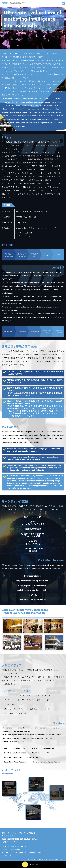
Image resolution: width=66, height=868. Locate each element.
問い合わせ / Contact (37, 864)
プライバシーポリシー (11, 842)
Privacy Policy (8, 855)
